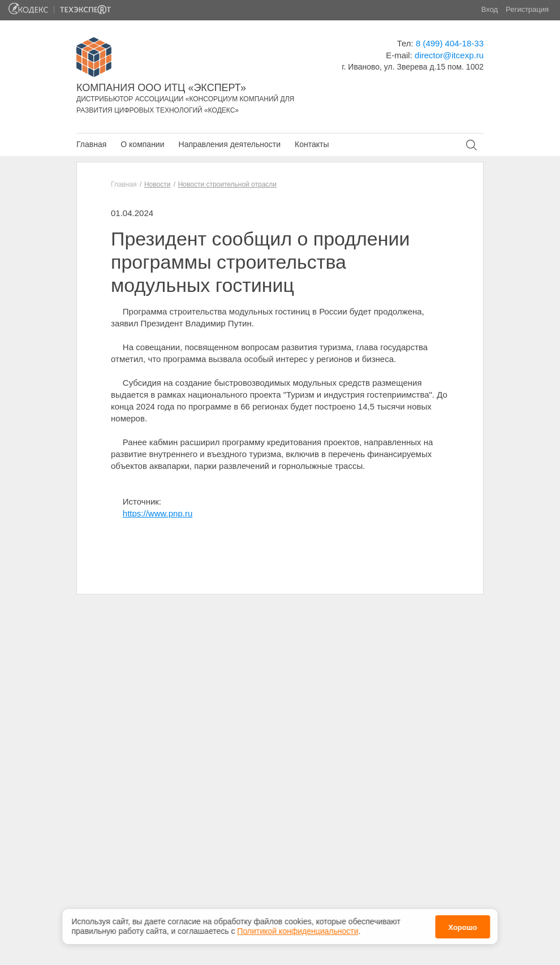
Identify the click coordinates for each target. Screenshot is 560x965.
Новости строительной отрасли (227, 184)
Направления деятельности (230, 144)
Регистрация (527, 9)
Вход (490, 9)
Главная (91, 144)
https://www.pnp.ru (158, 513)
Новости (157, 184)
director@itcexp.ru (449, 55)
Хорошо (462, 924)
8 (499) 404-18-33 (450, 43)
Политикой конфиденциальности (298, 928)
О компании (142, 144)
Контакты (312, 144)
